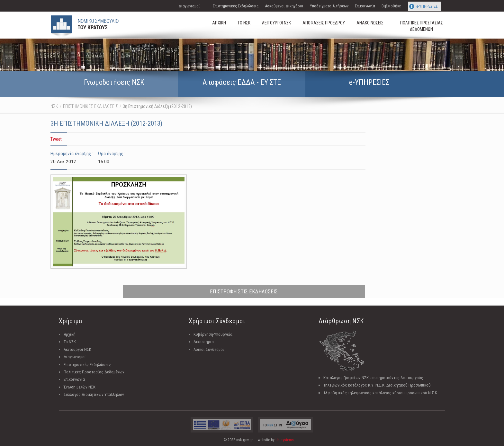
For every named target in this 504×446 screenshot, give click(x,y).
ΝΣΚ (54, 106)
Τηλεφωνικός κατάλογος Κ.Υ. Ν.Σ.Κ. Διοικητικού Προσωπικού (377, 385)
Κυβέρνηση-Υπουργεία (213, 334)
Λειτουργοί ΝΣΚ (77, 349)
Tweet (56, 139)
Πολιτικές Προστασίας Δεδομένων (94, 372)
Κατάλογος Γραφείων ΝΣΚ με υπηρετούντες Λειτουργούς (373, 378)
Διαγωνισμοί (189, 6)
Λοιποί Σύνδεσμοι (209, 349)
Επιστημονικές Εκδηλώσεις (236, 6)
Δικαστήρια (204, 342)
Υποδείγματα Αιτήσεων (329, 6)
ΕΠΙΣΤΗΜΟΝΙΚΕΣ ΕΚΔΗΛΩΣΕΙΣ (90, 106)
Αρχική (70, 334)
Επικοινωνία (365, 6)
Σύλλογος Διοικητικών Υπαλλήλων (94, 394)
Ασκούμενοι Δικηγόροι (284, 6)
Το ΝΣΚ (70, 342)
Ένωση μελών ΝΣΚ (80, 387)
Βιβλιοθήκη (392, 6)
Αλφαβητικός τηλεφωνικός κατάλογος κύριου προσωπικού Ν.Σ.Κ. (381, 393)
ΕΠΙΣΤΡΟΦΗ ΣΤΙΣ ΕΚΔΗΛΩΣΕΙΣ (244, 291)
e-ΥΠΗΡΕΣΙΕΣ (427, 6)
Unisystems (285, 440)
